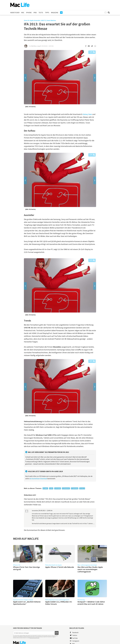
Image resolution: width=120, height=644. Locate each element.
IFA (52, 488)
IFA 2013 (58, 488)
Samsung (75, 488)
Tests (41, 13)
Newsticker (15, 13)
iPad (35, 13)
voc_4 (83, 488)
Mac (23, 13)
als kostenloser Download (38, 479)
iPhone (29, 13)
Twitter (74, 635)
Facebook (74, 632)
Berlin (46, 488)
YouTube (74, 638)
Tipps (47, 13)
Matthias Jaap (36, 46)
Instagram (75, 641)
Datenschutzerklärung (34, 638)
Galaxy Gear (87, 114)
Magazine (55, 13)
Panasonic (67, 488)
